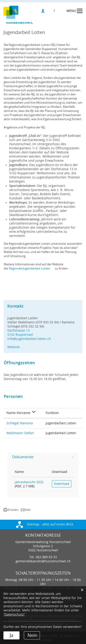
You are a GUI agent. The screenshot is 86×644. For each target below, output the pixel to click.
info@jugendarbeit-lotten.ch (29, 339)
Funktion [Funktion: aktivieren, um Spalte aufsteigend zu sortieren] (52, 413)
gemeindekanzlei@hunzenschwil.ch (43, 561)
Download (62, 484)
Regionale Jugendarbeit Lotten (32, 268)
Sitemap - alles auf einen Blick (45, 524)
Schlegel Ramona (20, 423)
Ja (11, 635)
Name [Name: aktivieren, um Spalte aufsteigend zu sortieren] (19, 472)
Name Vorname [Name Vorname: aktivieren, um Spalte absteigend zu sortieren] (18, 413)
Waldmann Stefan (20, 433)
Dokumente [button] (23, 457)
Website (16, 347)
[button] (11, 510)
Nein (32, 635)
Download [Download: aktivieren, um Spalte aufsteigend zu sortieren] (60, 472)
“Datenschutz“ (14, 615)
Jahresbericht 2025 (29, 482)
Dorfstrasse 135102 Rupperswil (20, 333)
